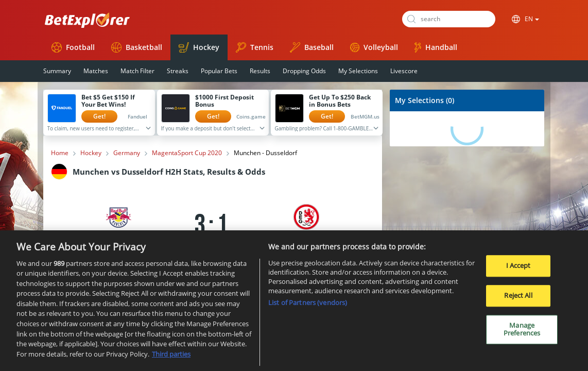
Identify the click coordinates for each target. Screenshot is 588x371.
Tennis (255, 47)
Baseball (312, 47)
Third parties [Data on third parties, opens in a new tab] (171, 358)
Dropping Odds (304, 71)
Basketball (137, 47)
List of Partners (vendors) (308, 306)
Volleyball (374, 47)
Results (260, 71)
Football (73, 47)
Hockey (199, 47)
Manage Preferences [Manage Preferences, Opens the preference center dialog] (522, 333)
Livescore (404, 71)
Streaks (178, 71)
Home (60, 153)
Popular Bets (219, 71)
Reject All (518, 299)
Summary (57, 71)
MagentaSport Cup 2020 (187, 153)
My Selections (358, 71)
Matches (96, 71)
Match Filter (137, 71)
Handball (436, 47)
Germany (127, 153)
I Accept (518, 269)
